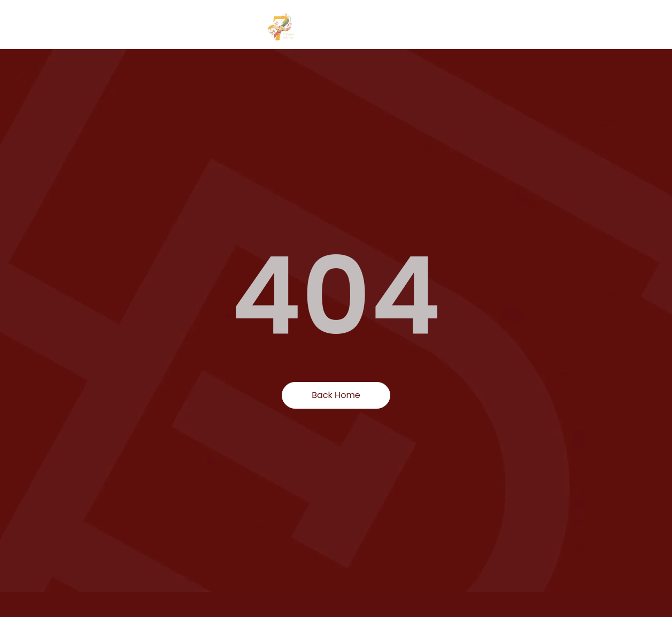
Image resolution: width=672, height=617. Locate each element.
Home (416, 27)
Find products (474, 27)
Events (612, 27)
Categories (549, 27)
